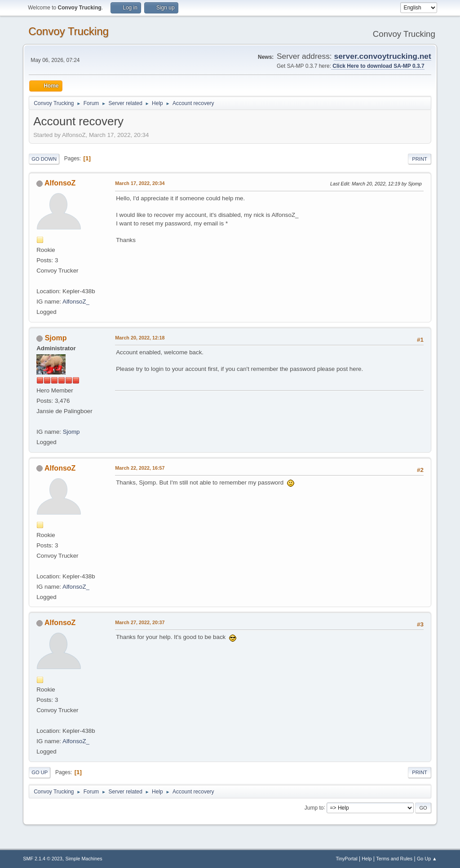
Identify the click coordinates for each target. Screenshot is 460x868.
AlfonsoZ (60, 183)
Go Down (44, 159)
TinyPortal (346, 859)
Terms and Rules (394, 859)
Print (420, 159)
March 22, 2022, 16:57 (140, 468)
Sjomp (56, 338)
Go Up (40, 772)
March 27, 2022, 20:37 (140, 622)
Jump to (314, 807)
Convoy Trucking (69, 31)
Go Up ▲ (427, 859)
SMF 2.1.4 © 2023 (43, 859)
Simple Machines (84, 859)
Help (367, 859)
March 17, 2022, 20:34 (140, 183)
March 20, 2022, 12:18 (140, 338)
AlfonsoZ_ (76, 302)
